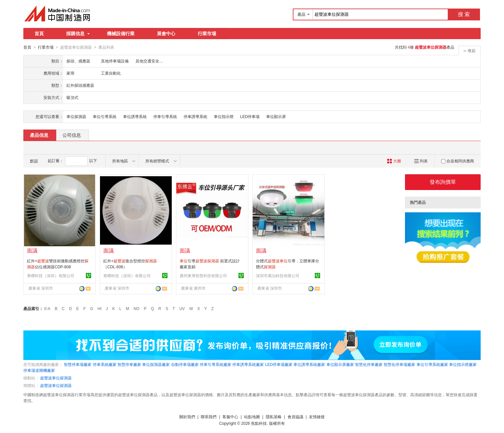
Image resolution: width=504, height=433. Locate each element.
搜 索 (464, 14)
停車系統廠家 (105, 364)
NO (137, 308)
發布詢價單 (443, 182)
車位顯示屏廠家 (340, 364)
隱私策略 (274, 417)
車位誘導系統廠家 (309, 364)
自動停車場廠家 (185, 364)
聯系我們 (209, 417)
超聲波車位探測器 (56, 378)
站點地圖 (252, 417)
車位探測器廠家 (156, 364)
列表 (421, 161)
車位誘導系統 (135, 116)
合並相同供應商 (458, 161)
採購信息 (78, 34)
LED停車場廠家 (279, 364)
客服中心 (230, 417)
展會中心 (166, 34)
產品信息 (39, 135)
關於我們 (187, 417)
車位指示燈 (224, 116)
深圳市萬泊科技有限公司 (278, 276)
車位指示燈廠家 (463, 364)
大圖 (394, 161)
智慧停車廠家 (129, 364)
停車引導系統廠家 (215, 364)
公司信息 (72, 135)
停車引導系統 (165, 116)
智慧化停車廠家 (369, 364)
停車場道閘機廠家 (39, 370)
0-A (47, 308)
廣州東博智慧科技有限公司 (203, 276)
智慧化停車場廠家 (399, 364)
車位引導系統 (105, 116)
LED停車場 (250, 116)
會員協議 (295, 417)
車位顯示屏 (276, 116)
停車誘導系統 (195, 116)
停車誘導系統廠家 (248, 364)
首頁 (39, 34)
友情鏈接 (317, 417)
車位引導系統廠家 (432, 364)
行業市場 (207, 34)
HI (100, 308)
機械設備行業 (121, 34)
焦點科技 (259, 423)
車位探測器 (76, 116)
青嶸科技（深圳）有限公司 (51, 276)
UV (182, 308)
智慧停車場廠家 (78, 364)
